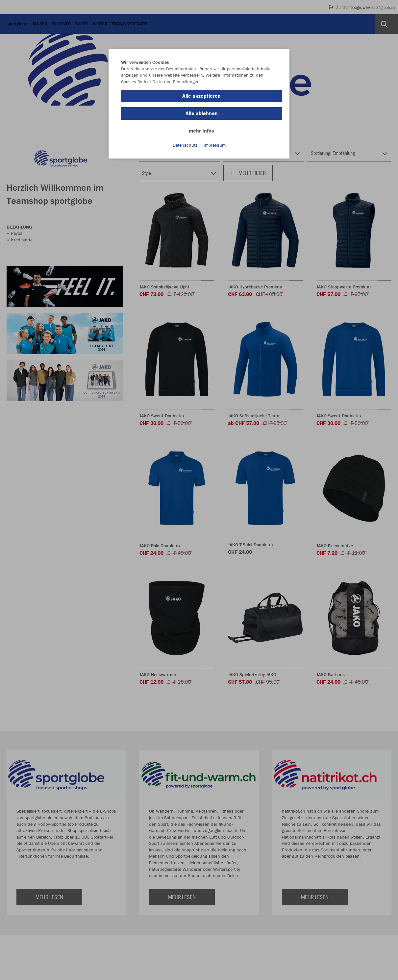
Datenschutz (185, 145)
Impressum (215, 145)
